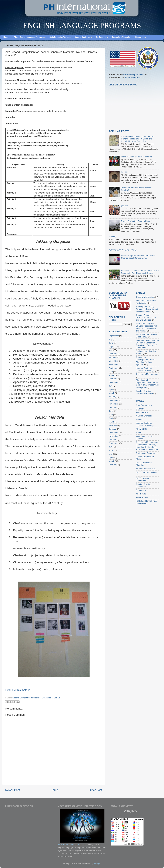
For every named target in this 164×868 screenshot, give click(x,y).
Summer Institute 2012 (146, 469)
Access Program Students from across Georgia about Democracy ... (138, 257)
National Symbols (144, 416)
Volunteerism (142, 412)
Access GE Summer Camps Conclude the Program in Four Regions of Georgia (140, 272)
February (113, 354)
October (112, 407)
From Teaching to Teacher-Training (137, 157)
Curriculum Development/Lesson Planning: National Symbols (146, 361)
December (113, 361)
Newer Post (13, 790)
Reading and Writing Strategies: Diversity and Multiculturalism (147, 309)
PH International (133, 77)
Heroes (139, 419)
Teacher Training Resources (144, 485)
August (112, 347)
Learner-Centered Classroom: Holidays (145, 369)
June (111, 343)
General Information (145, 297)
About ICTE (141, 494)
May (111, 350)
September (114, 336)
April (111, 389)
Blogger (97, 863)
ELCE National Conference (143, 479)
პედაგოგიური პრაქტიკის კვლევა (123, 250)
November (113, 364)
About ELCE (142, 429)
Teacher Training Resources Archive (145, 392)
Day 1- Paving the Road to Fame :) (137, 221)
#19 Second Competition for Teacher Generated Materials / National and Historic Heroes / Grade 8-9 (137, 139)
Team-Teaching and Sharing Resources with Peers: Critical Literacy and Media (147, 327)
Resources (141, 490)
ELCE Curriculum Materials (144, 464)
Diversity (140, 409)
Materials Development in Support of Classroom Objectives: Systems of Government (147, 344)
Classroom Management (147, 374)
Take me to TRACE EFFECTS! (72, 845)
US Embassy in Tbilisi (134, 74)
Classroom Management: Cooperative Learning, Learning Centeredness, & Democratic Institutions (147, 446)
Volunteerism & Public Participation (146, 302)
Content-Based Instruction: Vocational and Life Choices (146, 317)
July (111, 339)
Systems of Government (147, 453)
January (112, 357)
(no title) (125, 172)
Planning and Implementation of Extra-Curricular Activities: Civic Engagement (147, 384)
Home (54, 790)
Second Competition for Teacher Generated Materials (36, 698)
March (112, 375)
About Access (142, 497)
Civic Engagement (144, 405)
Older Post (95, 790)
